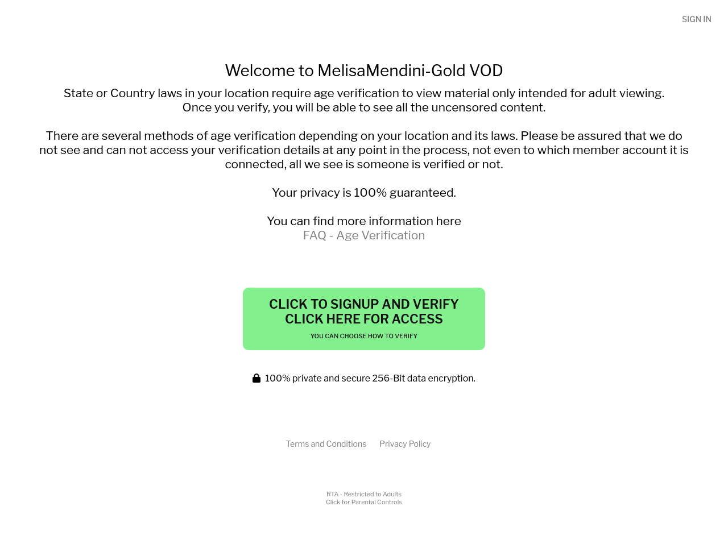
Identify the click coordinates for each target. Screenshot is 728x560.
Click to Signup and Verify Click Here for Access (364, 318)
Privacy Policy (405, 444)
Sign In (697, 19)
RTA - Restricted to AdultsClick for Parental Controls (364, 498)
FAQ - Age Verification (364, 235)
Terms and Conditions (326, 444)
